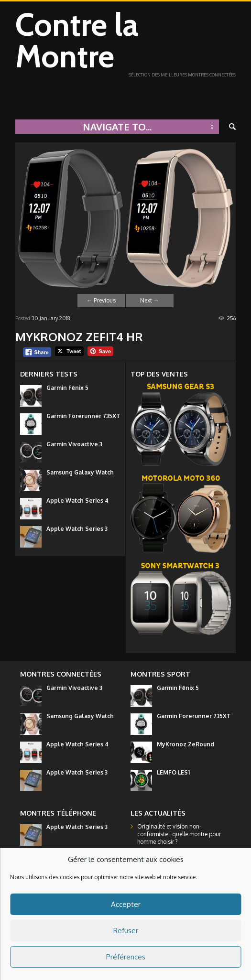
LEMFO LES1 (173, 772)
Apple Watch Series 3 (77, 529)
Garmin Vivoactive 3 (74, 444)
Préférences (126, 957)
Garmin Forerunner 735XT (83, 416)
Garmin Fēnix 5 (67, 388)
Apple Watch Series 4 (77, 501)
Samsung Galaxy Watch (80, 472)
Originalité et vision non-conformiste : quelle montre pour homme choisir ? (179, 834)
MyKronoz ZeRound (186, 744)
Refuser (126, 931)
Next (150, 300)
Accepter (126, 904)
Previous (101, 300)
